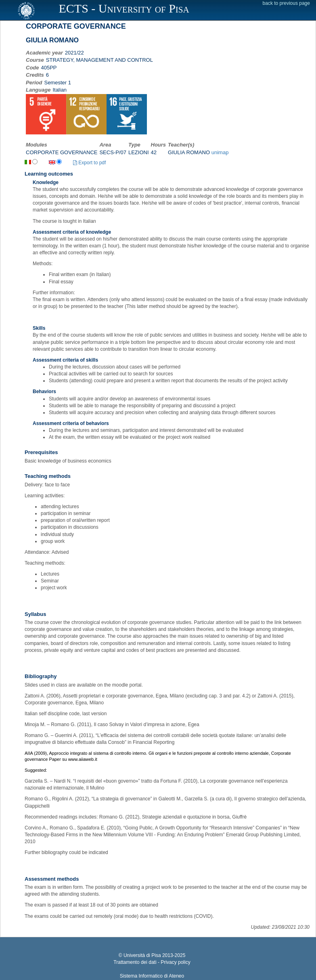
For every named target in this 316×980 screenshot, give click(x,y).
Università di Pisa (142, 955)
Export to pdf (89, 163)
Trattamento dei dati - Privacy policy (152, 962)
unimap (220, 152)
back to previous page (286, 3)
